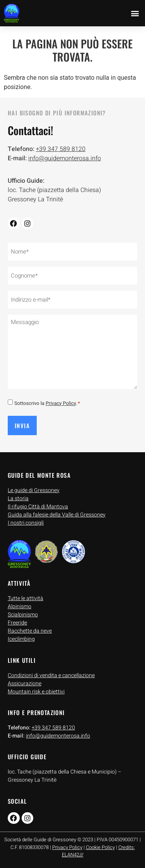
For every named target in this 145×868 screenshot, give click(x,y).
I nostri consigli (26, 523)
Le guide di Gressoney (34, 490)
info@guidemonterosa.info (65, 158)
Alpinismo (20, 606)
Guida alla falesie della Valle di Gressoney (57, 515)
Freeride (17, 623)
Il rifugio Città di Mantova (38, 507)
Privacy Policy (61, 403)
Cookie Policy (100, 847)
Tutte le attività (26, 598)
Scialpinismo (23, 615)
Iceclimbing (21, 639)
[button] (135, 13)
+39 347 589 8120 (61, 149)
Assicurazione (25, 684)
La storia (18, 498)
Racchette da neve (30, 631)
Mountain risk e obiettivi (36, 692)
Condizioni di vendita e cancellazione (51, 675)
